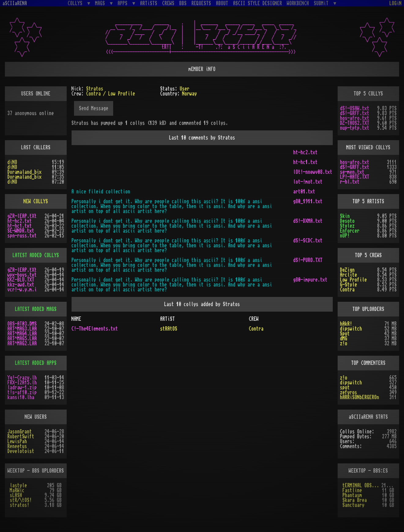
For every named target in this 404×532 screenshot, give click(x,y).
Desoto (347, 221)
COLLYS (76, 3)
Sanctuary (354, 505)
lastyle (18, 485)
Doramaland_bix (24, 172)
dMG (344, 339)
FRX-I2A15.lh (22, 383)
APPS (124, 3)
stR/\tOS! (21, 500)
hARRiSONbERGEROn (360, 397)
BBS (183, 3)
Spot (345, 334)
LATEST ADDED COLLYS (36, 255)
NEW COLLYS (36, 201)
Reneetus (17, 446)
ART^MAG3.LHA (22, 329)
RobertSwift (21, 436)
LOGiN (395, 3)
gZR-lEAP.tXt (22, 216)
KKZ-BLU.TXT (21, 280)
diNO (12, 162)
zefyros (349, 392)
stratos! (20, 505)
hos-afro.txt (355, 118)
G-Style (349, 285)
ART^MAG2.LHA (22, 343)
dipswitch (351, 329)
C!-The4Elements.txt (95, 329)
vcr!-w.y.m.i (22, 290)
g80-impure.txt (310, 280)
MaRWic (17, 490)
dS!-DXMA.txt (308, 221)
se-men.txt (352, 172)
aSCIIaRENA (15, 3)
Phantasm (352, 495)
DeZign (347, 270)
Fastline (352, 490)
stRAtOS (169, 329)
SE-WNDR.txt (21, 231)
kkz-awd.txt (21, 285)
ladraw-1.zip (22, 388)
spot (345, 388)
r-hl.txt (350, 182)
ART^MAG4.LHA (22, 334)
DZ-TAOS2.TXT (355, 123)
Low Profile (354, 280)
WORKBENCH (298, 3)
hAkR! (346, 324)
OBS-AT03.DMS (22, 324)
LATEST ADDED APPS (36, 363)
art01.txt (304, 192)
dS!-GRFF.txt (355, 113)
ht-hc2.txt (306, 152)
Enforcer (350, 231)
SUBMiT (322, 3)
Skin (345, 216)
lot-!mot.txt (308, 182)
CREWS (168, 3)
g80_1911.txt (308, 201)
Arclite (349, 275)
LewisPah (17, 441)
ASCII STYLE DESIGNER (258, 3)
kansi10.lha (21, 397)
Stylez (347, 226)
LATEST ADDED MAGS (36, 309)
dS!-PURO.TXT (308, 260)
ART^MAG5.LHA (22, 339)
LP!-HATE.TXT (355, 177)
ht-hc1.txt (306, 162)
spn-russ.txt (22, 236)
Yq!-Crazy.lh (22, 378)
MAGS (101, 3)
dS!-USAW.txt (355, 108)
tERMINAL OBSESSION (362, 485)
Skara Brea (355, 500)
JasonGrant (20, 432)
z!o (344, 343)
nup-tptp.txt (355, 128)
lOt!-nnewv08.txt (313, 172)
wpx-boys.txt (22, 275)
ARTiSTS (149, 3)
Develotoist (21, 451)
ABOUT (222, 3)
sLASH (16, 495)
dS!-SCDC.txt (308, 241)
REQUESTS (201, 3)
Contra (256, 329)
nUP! (345, 236)
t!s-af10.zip (22, 392)
